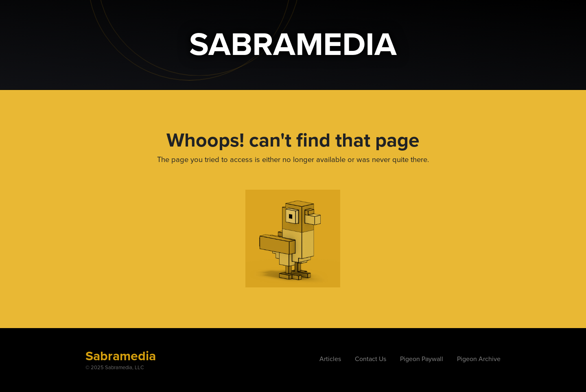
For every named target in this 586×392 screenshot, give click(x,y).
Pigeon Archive (479, 359)
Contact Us (371, 359)
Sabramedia (121, 356)
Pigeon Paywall (422, 359)
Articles (330, 359)
